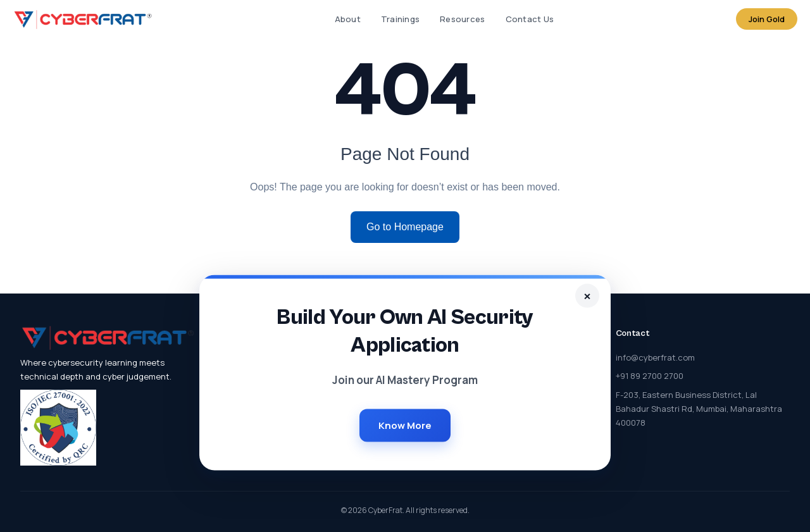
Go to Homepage (405, 227)
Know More (405, 425)
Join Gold (767, 19)
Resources (462, 19)
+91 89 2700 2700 (650, 376)
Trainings (400, 19)
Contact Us (530, 19)
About (348, 19)
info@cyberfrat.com (655, 357)
